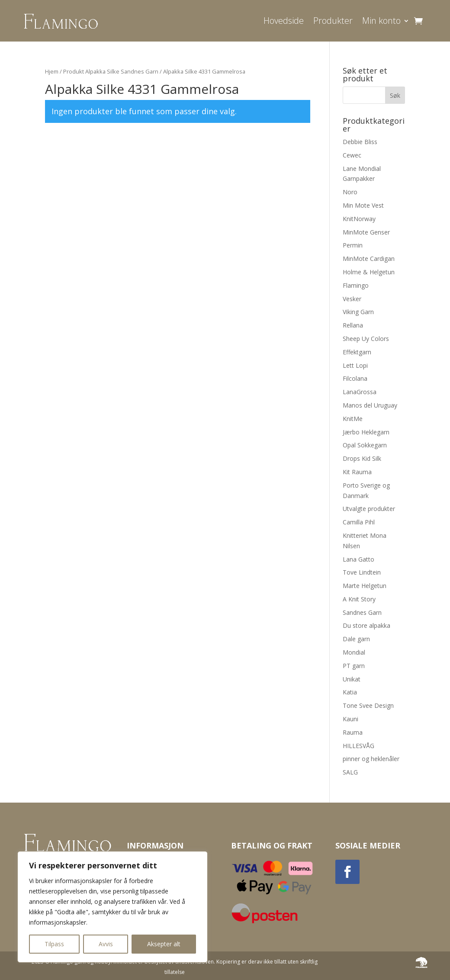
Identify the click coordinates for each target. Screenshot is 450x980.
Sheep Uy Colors (366, 339)
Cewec (352, 155)
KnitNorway (359, 219)
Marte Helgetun (365, 586)
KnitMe (353, 419)
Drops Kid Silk (362, 458)
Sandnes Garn (362, 612)
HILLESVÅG (358, 746)
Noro (350, 192)
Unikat (352, 679)
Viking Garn (358, 312)
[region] (112, 907)
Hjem (52, 71)
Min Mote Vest (363, 205)
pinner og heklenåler (371, 759)
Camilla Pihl (359, 522)
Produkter (333, 21)
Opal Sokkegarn (365, 445)
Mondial (354, 652)
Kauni (350, 719)
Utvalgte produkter (369, 509)
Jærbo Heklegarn (366, 432)
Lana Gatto (358, 559)
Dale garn (356, 639)
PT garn (354, 666)
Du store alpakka (366, 625)
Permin (353, 245)
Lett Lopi (355, 365)
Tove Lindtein (362, 572)
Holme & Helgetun (369, 272)
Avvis (106, 944)
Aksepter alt (164, 944)
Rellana (353, 325)
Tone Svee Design (368, 705)
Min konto (381, 21)
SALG (350, 772)
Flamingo (356, 285)
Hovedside (284, 21)
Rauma (353, 732)
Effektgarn (357, 352)
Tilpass (54, 944)
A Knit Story (359, 599)
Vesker (352, 299)
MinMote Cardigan (369, 259)
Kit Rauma (357, 472)
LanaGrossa (360, 392)
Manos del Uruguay (370, 405)
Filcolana (355, 378)
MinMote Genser (366, 232)
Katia (350, 692)
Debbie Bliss (360, 142)
